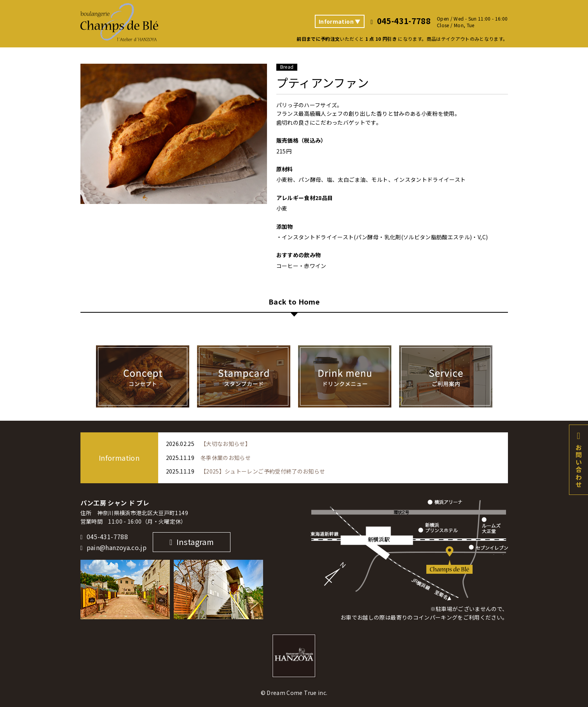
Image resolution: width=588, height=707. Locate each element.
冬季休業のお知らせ (226, 458)
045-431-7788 (107, 537)
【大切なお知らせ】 (226, 444)
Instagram (195, 542)
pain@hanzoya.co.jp (117, 548)
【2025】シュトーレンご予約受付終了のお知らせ (263, 471)
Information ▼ (340, 21)
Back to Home (294, 302)
